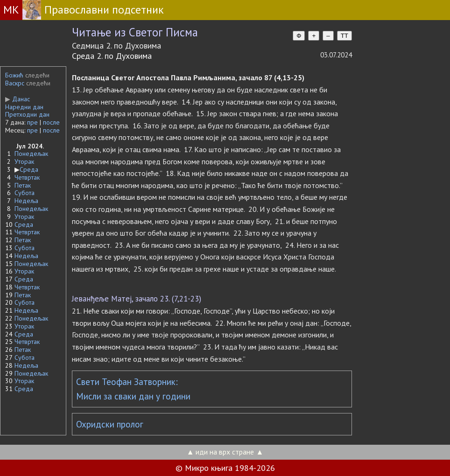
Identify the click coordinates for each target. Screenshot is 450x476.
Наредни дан (24, 107)
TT (345, 36)
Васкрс (15, 83)
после (51, 122)
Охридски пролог (110, 424)
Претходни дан (27, 114)
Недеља (26, 201)
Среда (29, 169)
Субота (25, 193)
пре (32, 122)
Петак (23, 185)
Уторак (24, 161)
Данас (18, 99)
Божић (14, 75)
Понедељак (31, 154)
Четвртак (27, 177)
